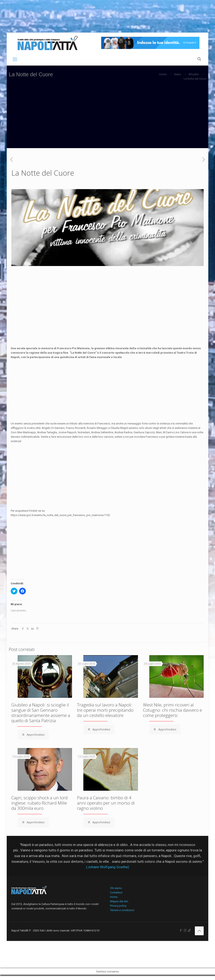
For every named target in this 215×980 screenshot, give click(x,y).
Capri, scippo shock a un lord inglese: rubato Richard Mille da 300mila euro (39, 803)
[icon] (189, 930)
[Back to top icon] (199, 931)
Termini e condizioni (122, 910)
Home (163, 74)
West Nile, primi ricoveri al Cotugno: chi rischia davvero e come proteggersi (172, 710)
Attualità (194, 74)
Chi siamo (116, 888)
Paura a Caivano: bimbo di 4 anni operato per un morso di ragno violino (106, 803)
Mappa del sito (119, 901)
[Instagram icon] (185, 930)
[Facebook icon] (181, 930)
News (178, 74)
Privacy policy (118, 906)
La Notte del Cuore (195, 79)
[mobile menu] (15, 59)
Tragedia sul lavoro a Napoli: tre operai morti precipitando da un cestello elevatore (105, 710)
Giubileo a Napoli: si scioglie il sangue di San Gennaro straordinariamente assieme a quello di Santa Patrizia (41, 713)
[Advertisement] (107, 119)
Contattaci (116, 892)
